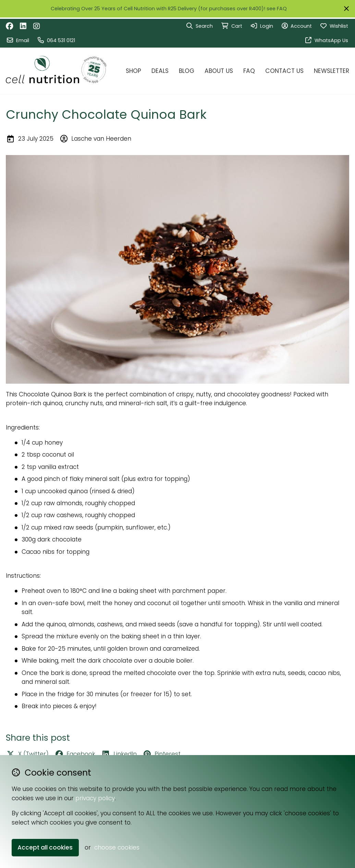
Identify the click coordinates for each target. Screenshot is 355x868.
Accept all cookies (45, 847)
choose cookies (117, 847)
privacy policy (95, 798)
